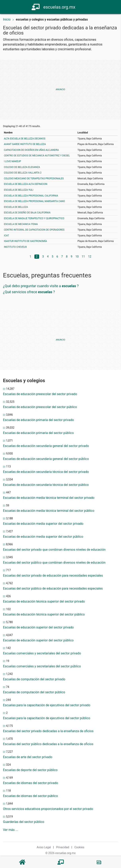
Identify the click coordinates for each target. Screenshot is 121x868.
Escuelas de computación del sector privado (34, 679)
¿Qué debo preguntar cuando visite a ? (41, 286)
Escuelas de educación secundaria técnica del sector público (46, 485)
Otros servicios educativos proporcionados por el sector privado (48, 809)
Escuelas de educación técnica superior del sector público (44, 614)
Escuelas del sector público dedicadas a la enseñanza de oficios (48, 744)
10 (77, 256)
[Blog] (99, 862)
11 (83, 256)
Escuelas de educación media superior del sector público (43, 537)
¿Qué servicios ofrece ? (29, 292)
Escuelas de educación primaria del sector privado (38, 420)
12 (90, 256)
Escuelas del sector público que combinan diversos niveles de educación (54, 563)
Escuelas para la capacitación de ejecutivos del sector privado (47, 705)
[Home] (36, 7)
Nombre (8, 133)
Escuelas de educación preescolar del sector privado (40, 394)
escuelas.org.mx (59, 7)
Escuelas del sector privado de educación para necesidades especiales (53, 576)
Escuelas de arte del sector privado (28, 757)
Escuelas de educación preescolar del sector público (40, 407)
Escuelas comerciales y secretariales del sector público (42, 666)
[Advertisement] (60, 90)
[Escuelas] (61, 862)
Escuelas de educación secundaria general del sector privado (46, 446)
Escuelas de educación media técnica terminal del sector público (49, 511)
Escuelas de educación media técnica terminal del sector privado (49, 498)
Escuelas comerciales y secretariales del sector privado (42, 653)
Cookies (79, 847)
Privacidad (62, 847)
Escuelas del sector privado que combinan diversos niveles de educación (54, 550)
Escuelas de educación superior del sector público (38, 640)
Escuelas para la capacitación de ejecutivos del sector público (47, 718)
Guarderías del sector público (24, 822)
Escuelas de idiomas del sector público (30, 796)
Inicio (7, 19)
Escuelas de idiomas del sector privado (30, 783)
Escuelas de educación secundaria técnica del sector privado (46, 472)
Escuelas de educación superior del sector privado (38, 627)
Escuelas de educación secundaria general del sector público (46, 459)
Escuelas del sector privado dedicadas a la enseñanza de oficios (48, 731)
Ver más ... (10, 830)
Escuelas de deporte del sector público (30, 770)
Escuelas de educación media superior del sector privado (43, 524)
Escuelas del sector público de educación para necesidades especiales (53, 588)
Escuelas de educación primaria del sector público (38, 433)
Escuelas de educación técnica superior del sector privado (44, 601)
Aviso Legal (44, 847)
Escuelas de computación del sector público (34, 692)
